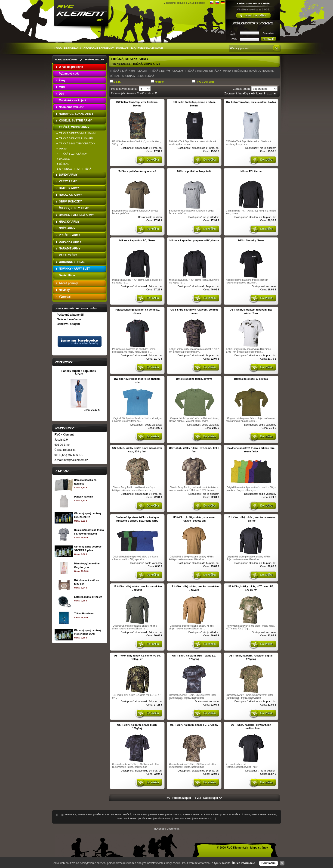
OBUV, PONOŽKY (231, 814)
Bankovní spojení (68, 324)
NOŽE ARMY (146, 818)
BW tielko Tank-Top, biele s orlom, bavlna (251, 102)
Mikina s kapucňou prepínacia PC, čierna (194, 240)
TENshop (159, 829)
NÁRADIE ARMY (202, 818)
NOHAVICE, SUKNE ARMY (79, 814)
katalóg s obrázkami (252, 93)
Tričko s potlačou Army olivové (137, 171)
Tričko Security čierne (251, 240)
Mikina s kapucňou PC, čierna (137, 240)
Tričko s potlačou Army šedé (194, 171)
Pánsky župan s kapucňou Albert (79, 373)
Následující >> (213, 798)
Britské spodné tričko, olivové (194, 379)
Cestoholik (173, 829)
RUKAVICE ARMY (210, 814)
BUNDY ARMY (157, 814)
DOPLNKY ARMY (183, 818)
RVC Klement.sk (120, 64)
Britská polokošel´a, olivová (251, 379)
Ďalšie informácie (243, 863)
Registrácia (269, 33)
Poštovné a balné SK (71, 315)
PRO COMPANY (205, 82)
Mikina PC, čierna (251, 171)
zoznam (272, 93)
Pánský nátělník (83, 497)
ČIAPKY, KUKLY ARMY (254, 814)
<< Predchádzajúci (179, 798)
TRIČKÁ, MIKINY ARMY (146, 64)
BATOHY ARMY (191, 814)
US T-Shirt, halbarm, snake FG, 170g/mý (194, 725)
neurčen (160, 82)
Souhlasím (269, 863)
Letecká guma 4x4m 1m (88, 597)
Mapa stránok (259, 848)
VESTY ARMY (174, 814)
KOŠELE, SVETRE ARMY (108, 814)
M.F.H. (117, 82)
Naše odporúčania (69, 319)
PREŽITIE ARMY (163, 818)
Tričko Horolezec (84, 613)
